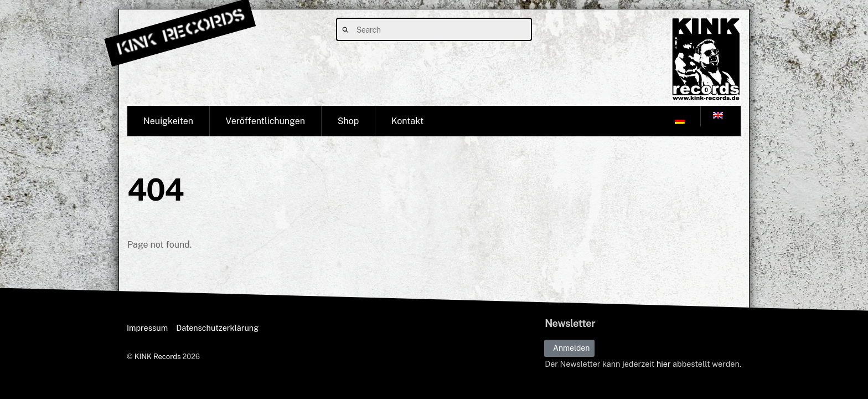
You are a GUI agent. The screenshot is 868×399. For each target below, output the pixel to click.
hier (664, 364)
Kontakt (407, 121)
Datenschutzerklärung (217, 328)
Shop (348, 121)
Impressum (147, 328)
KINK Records (158, 357)
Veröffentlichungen (265, 121)
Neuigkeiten (168, 121)
